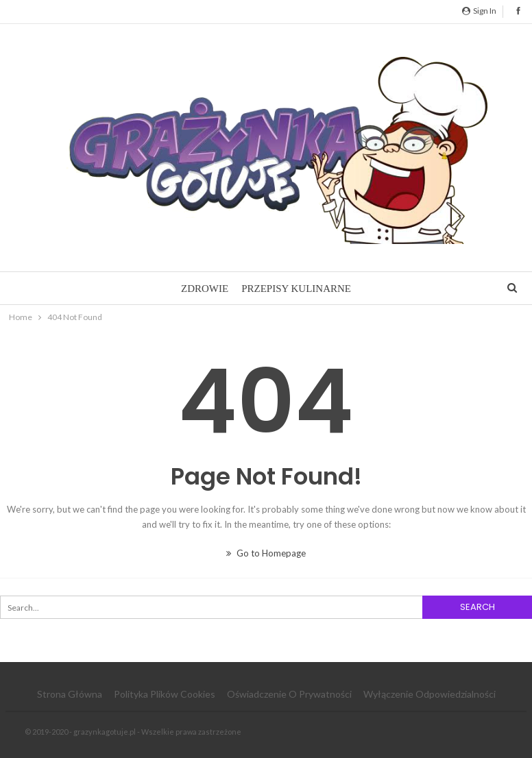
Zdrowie (205, 289)
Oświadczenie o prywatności (289, 694)
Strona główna (70, 694)
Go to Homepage (266, 553)
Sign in (479, 11)
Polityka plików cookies (165, 694)
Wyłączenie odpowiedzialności (430, 694)
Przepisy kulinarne (296, 289)
